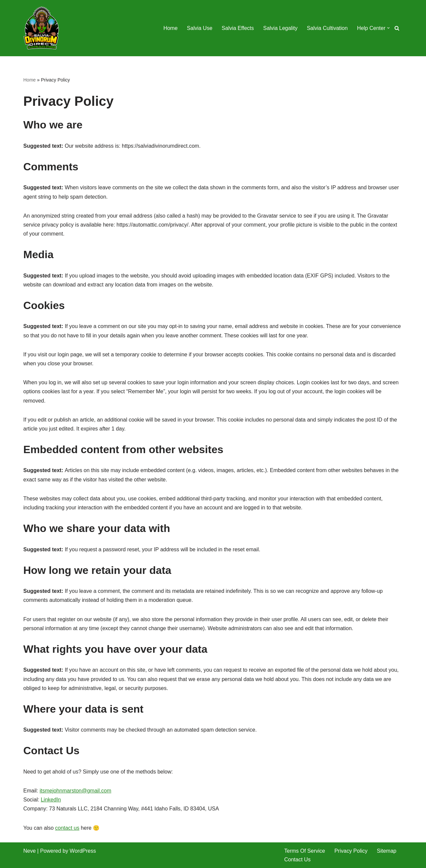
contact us (67, 828)
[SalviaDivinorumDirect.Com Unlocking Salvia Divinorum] (42, 28)
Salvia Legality (280, 28)
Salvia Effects (238, 28)
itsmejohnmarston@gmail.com (75, 791)
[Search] (397, 28)
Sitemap (387, 851)
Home (171, 28)
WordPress (83, 851)
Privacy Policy (351, 851)
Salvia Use (200, 28)
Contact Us (297, 860)
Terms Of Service (305, 851)
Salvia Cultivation (327, 28)
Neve (29, 851)
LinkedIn (51, 800)
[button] (388, 28)
